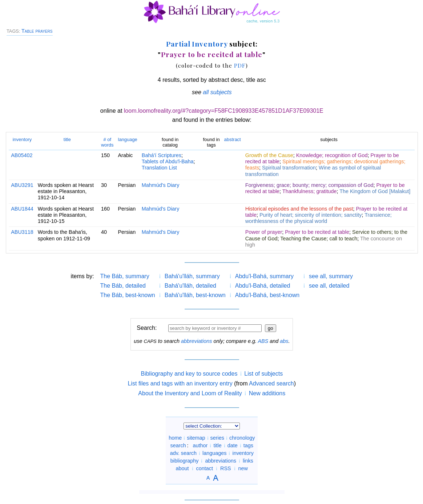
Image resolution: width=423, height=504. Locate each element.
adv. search (183, 453)
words (107, 142)
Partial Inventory (197, 44)
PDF (240, 65)
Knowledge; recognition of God (332, 155)
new (243, 468)
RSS (226, 468)
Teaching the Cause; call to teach (319, 239)
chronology (242, 438)
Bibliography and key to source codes (189, 374)
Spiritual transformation (289, 168)
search (178, 445)
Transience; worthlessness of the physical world (319, 218)
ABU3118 (22, 232)
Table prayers (37, 31)
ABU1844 (22, 209)
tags (248, 445)
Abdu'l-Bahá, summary (264, 276)
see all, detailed (329, 286)
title (67, 139)
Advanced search (271, 383)
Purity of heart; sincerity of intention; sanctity (311, 215)
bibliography (185, 461)
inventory (22, 139)
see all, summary (331, 276)
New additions (267, 393)
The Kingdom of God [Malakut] (375, 191)
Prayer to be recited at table (212, 54)
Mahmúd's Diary (161, 185)
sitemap (196, 438)
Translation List (159, 168)
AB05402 (22, 155)
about (182, 468)
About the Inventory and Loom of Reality (190, 393)
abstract (233, 139)
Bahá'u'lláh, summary (192, 276)
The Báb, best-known (128, 295)
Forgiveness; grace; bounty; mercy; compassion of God (309, 185)
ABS (263, 341)
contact (205, 468)
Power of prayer (264, 232)
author (200, 445)
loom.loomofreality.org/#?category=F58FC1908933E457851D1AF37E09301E (224, 111)
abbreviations (197, 341)
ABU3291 (22, 185)
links (248, 461)
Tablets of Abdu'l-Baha (168, 161)
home (175, 438)
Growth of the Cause (269, 155)
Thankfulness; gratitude (310, 191)
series (217, 438)
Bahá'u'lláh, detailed (190, 286)
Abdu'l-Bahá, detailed (263, 286)
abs (284, 341)
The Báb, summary (125, 276)
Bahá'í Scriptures (162, 155)
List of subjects (263, 374)
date (233, 445)
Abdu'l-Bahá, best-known (267, 295)
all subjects (217, 92)
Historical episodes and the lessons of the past (299, 209)
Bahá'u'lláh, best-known (195, 295)
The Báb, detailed (123, 286)
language (128, 139)
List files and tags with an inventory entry (180, 383)
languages (214, 453)
